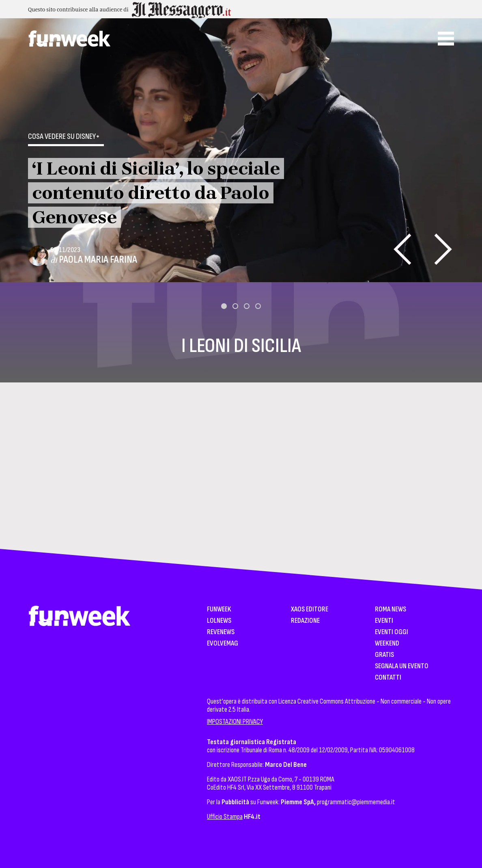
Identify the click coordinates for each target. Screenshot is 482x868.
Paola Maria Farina (98, 260)
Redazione (305, 621)
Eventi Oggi (392, 632)
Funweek (219, 610)
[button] (224, 306)
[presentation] (402, 249)
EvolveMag (223, 644)
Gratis (384, 655)
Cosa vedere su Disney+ (64, 136)
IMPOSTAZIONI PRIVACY (235, 722)
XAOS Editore (310, 610)
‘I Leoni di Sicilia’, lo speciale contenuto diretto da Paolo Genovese (156, 193)
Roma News (391, 610)
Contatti (388, 678)
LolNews (219, 621)
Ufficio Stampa (225, 817)
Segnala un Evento (402, 666)
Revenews (221, 632)
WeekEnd (387, 644)
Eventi (384, 621)
